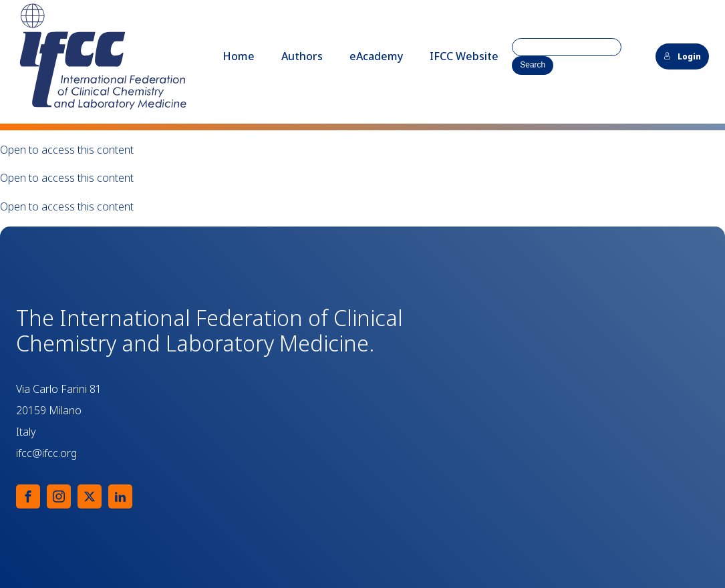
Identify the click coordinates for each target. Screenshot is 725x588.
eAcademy (376, 56)
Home (239, 56)
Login (682, 56)
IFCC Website (464, 56)
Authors (302, 56)
